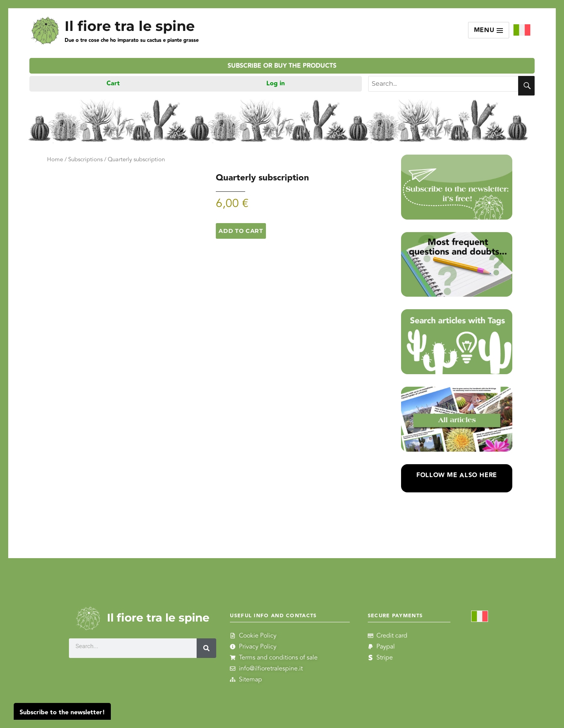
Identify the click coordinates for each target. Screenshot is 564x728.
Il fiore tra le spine (130, 26)
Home (55, 159)
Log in (276, 84)
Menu (489, 30)
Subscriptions (85, 159)
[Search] (206, 648)
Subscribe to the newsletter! (62, 713)
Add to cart (241, 231)
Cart (113, 84)
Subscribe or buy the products (282, 66)
